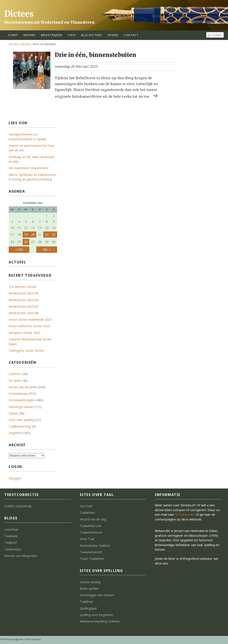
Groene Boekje (90, 582)
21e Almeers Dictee (23, 287)
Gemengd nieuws (21, 407)
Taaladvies (87, 513)
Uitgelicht (16, 433)
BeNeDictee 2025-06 (24, 300)
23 (54, 234)
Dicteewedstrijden (22, 400)
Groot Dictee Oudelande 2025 (30, 320)
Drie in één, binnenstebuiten (95, 55)
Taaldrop (86, 602)
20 (33, 234)
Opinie (13, 413)
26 (26, 242)
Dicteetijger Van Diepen (97, 595)
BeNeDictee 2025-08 (24, 313)
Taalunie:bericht (91, 552)
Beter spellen (89, 589)
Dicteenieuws (18, 394)
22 (47, 234)
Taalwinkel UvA (90, 526)
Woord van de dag (93, 519)
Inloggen (15, 478)
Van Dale (86, 506)
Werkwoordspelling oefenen (100, 621)
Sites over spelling (22, 420)
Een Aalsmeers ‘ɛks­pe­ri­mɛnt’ (29, 168)
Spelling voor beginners (96, 615)
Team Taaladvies (92, 559)
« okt (19, 249)
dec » (47, 249)
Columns (15, 374)
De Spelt (15, 381)
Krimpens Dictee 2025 (24, 333)
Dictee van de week (23, 387)
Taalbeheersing (20, 426)
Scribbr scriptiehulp (18, 506)
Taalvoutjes (13, 549)
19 (26, 234)
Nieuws (30, 35)
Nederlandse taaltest (95, 546)
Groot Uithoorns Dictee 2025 (29, 326)
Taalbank (11, 536)
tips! (72, 35)
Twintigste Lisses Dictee (26, 351)
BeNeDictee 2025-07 (24, 306)
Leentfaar (11, 529)
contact (131, 35)
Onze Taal (87, 539)
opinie (113, 35)
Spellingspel (88, 608)
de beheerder (185, 514)
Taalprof (11, 542)
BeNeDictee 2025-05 (24, 293)
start (13, 35)
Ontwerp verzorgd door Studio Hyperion (21, 639)
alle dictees (92, 35)
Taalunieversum (91, 532)
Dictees (19, 14)
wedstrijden (51, 35)
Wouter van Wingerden (21, 556)
